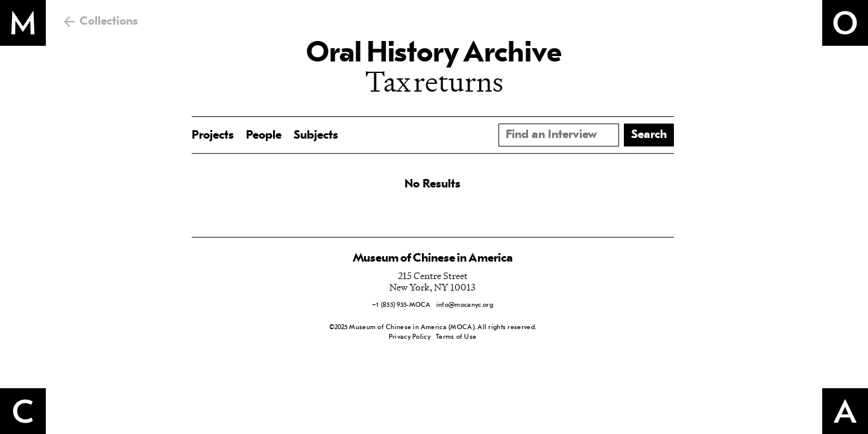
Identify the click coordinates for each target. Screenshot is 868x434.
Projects (213, 136)
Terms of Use (456, 337)
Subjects (316, 136)
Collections (109, 22)
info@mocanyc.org (465, 305)
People (264, 136)
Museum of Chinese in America (433, 259)
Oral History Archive (434, 54)
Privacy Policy (410, 337)
